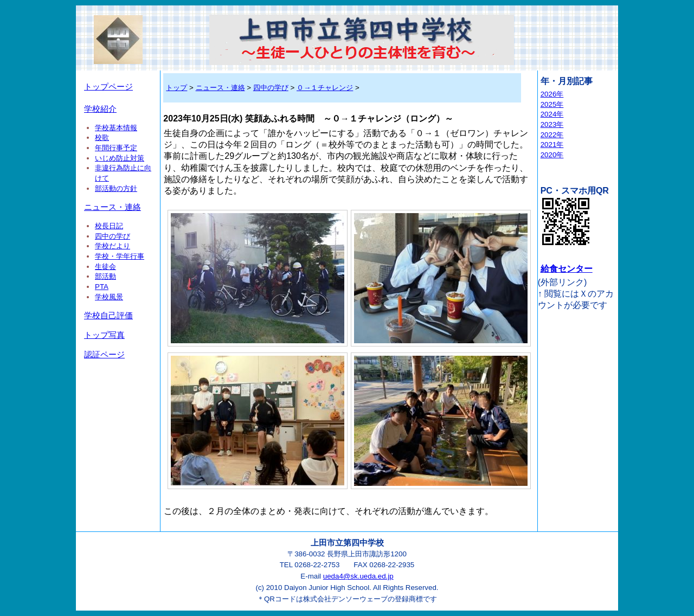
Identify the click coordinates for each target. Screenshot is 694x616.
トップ (176, 88)
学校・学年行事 (120, 256)
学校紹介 (100, 109)
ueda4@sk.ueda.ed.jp (358, 576)
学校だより (113, 246)
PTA (102, 287)
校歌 (102, 137)
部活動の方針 (116, 188)
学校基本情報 (116, 128)
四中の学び (113, 236)
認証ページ (104, 355)
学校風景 (109, 297)
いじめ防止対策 (120, 158)
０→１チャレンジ (325, 88)
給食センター (567, 269)
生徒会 (105, 267)
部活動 (105, 276)
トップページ (108, 87)
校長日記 (109, 226)
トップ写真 (104, 335)
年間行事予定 (116, 148)
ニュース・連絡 (113, 207)
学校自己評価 (108, 316)
